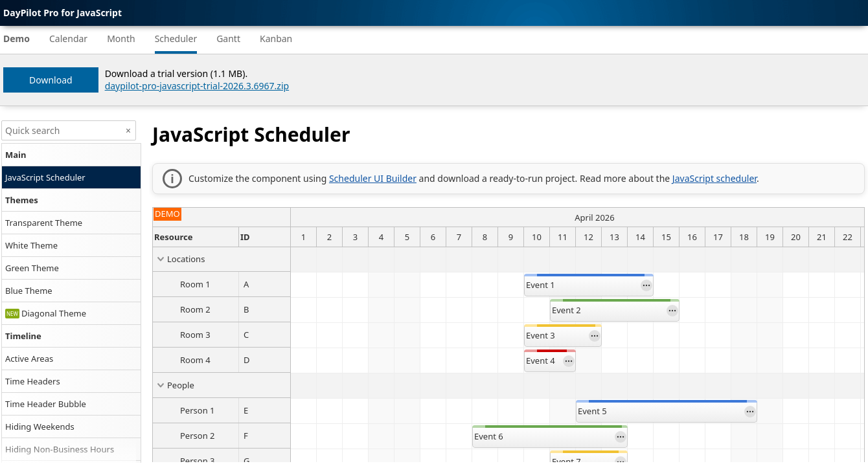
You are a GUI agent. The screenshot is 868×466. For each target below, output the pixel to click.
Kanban (276, 39)
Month (121, 39)
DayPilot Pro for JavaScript (63, 13)
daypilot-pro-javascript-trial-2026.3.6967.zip (197, 86)
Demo (17, 39)
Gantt (228, 39)
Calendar (68, 39)
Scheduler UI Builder (373, 178)
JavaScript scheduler (714, 178)
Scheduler (176, 39)
